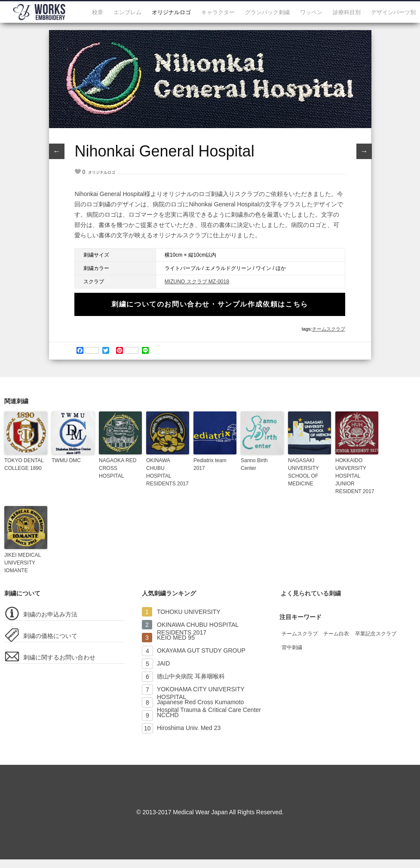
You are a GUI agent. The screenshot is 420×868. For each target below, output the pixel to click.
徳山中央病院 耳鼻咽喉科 (191, 676)
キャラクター (218, 12)
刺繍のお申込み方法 (50, 614)
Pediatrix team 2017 (210, 464)
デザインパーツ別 (393, 12)
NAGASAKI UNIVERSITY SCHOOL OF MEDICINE (304, 472)
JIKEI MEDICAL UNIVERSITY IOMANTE (23, 563)
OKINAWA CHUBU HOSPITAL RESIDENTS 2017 (167, 472)
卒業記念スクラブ (376, 634)
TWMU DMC (66, 460)
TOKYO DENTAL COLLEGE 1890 (24, 464)
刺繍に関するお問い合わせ (59, 657)
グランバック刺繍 (267, 12)
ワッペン (311, 12)
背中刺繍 (292, 647)
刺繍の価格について (50, 636)
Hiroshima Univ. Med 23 (189, 728)
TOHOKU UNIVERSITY (189, 612)
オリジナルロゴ (171, 12)
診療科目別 (347, 12)
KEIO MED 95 (176, 638)
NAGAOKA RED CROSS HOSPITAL (118, 468)
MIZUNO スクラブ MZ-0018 (197, 282)
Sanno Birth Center (254, 464)
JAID (163, 663)
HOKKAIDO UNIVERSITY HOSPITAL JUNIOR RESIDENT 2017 (355, 476)
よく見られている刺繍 (311, 593)
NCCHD (168, 715)
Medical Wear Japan (200, 812)
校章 (98, 12)
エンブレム (127, 12)
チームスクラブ (329, 329)
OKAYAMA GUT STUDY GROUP (201, 650)
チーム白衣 (336, 634)
